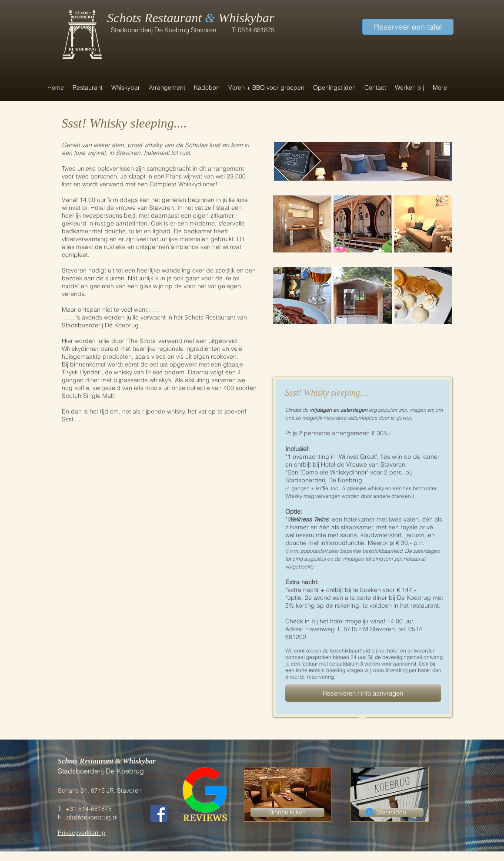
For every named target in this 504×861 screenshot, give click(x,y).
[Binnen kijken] (287, 812)
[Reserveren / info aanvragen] (363, 693)
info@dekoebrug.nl (91, 817)
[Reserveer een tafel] (408, 27)
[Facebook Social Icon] (159, 813)
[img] (302, 224)
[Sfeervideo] (391, 812)
